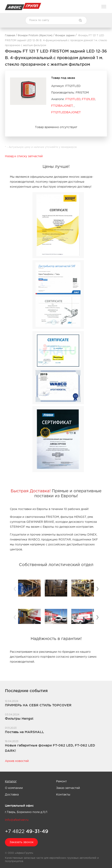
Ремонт (61, 781)
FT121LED (88, 99)
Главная (10, 36)
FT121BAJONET (62, 106)
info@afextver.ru (17, 820)
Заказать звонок (21, 842)
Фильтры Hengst (19, 718)
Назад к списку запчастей (24, 156)
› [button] (97, 588)
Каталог (11, 781)
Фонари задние (65, 36)
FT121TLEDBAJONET (66, 112)
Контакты (63, 795)
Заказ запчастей (68, 788)
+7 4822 (27, 831)
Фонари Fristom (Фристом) (35, 36)
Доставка (12, 795)
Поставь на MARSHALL (24, 732)
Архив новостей (17, 761)
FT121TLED (73, 99)
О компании (14, 788)
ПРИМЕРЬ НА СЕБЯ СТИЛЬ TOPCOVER (38, 705)
